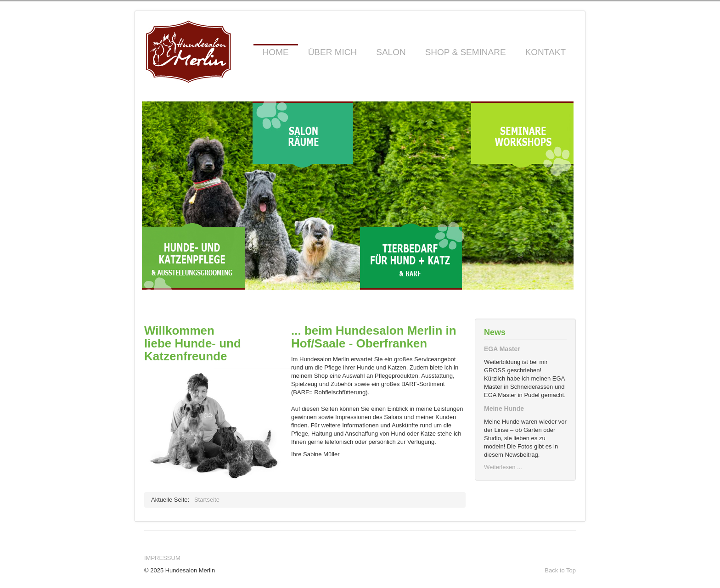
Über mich (333, 52)
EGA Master (502, 349)
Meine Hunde (504, 409)
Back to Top (560, 570)
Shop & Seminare (466, 52)
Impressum (162, 558)
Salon (391, 52)
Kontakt (546, 52)
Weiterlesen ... (503, 467)
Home (276, 52)
